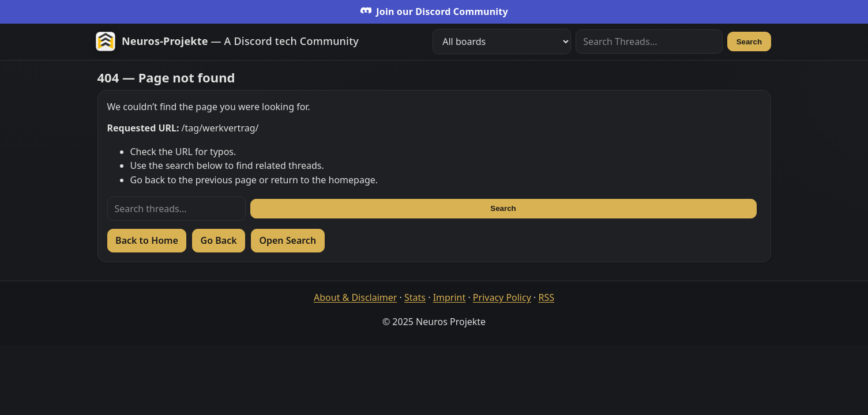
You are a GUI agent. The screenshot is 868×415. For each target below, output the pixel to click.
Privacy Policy (502, 297)
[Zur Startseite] (227, 41)
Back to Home (147, 240)
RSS (546, 297)
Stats (415, 297)
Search (749, 42)
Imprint (450, 297)
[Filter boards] (502, 41)
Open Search (288, 240)
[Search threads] (176, 209)
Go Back (219, 240)
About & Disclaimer (355, 297)
